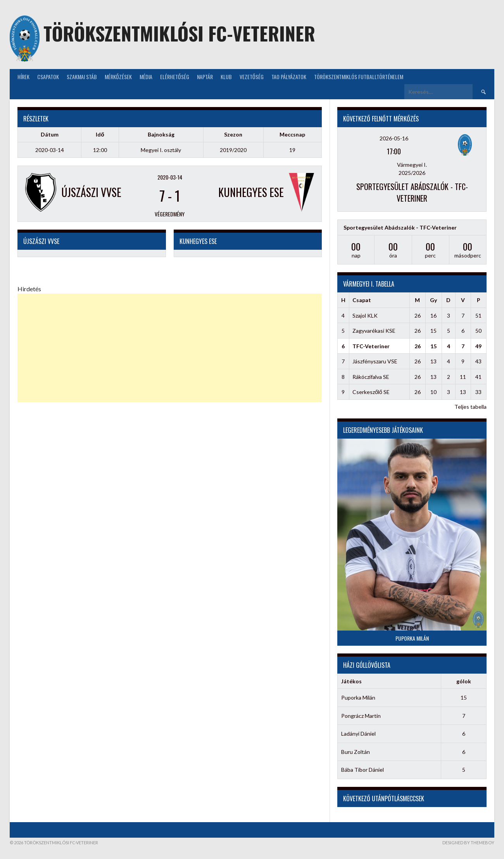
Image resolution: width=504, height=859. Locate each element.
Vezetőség (252, 77)
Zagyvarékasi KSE (374, 331)
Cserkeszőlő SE (371, 392)
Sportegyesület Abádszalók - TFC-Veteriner (412, 192)
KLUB (226, 77)
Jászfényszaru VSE (375, 361)
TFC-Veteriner (371, 346)
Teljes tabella (470, 407)
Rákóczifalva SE (371, 377)
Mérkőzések (118, 77)
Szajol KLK (365, 315)
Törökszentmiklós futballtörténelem (359, 77)
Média (146, 77)
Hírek (23, 77)
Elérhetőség (175, 77)
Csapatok (48, 77)
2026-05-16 (394, 138)
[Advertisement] (170, 348)
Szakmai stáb (82, 77)
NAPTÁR (205, 77)
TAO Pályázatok (289, 77)
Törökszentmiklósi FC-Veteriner (179, 33)
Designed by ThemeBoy (468, 843)
